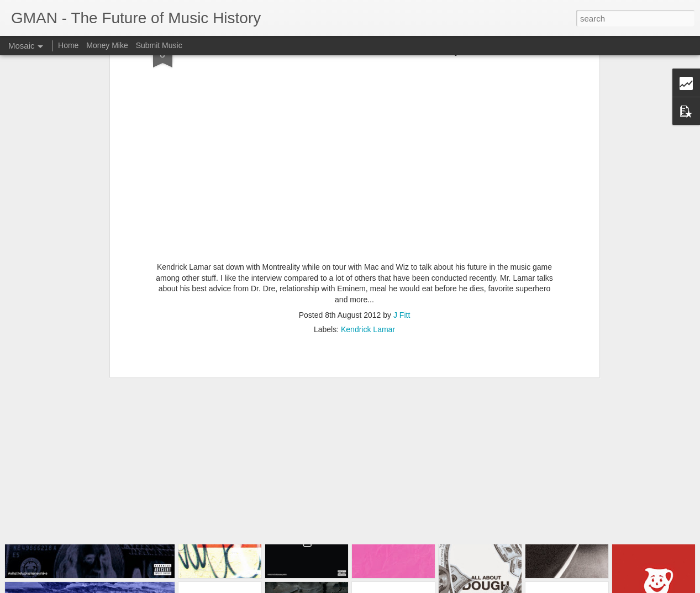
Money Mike (107, 45)
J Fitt (402, 225)
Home (68, 45)
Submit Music (159, 45)
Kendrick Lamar (368, 240)
